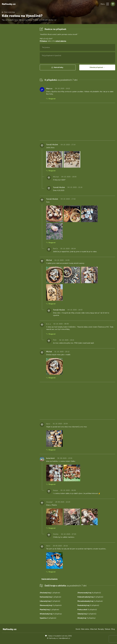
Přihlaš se (43, 41)
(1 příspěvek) (50, 593)
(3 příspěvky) (86, 618)
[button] (108, 4)
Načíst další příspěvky (50, 579)
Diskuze (108, 629)
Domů (78, 629)
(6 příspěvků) (89, 593)
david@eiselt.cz (65, 638)
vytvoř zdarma (61, 41)
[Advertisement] (19, 61)
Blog (113, 629)
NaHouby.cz (9, 4)
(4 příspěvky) (51, 614)
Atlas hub (94, 629)
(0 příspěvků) (90, 597)
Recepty (101, 629)
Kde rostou (85, 629)
